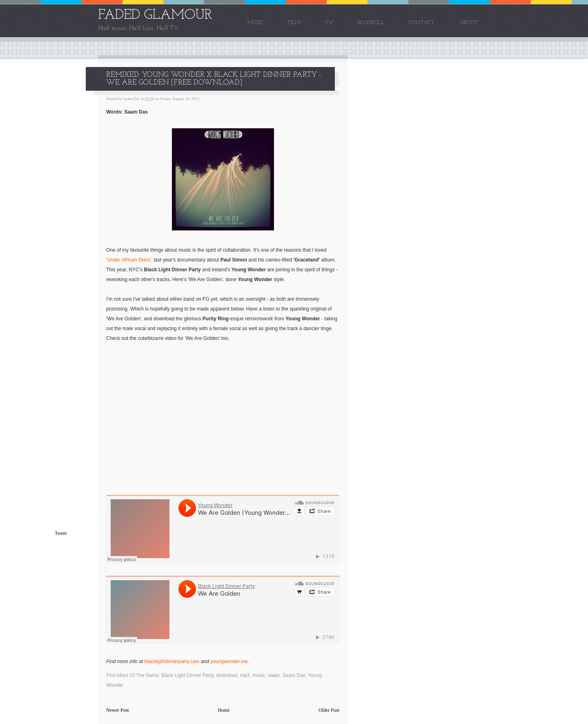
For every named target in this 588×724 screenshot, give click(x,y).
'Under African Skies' (129, 260)
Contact (421, 23)
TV (329, 23)
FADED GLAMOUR (155, 15)
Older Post (329, 710)
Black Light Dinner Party (187, 675)
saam (274, 675)
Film (294, 23)
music (259, 675)
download (227, 675)
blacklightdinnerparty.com (172, 661)
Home (224, 710)
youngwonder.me (229, 661)
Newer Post (118, 710)
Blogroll (371, 23)
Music (255, 23)
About (468, 23)
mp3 (245, 675)
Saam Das (294, 675)
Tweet (61, 533)
